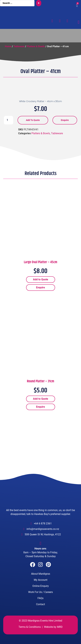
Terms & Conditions (30, 627)
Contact (40, 604)
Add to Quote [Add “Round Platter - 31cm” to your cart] (41, 399)
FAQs (40, 598)
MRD (60, 627)
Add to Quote (33, 120)
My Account (41, 580)
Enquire (65, 120)
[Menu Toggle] (79, 22)
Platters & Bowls (36, 46)
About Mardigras (41, 574)
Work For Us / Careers (40, 592)
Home (8, 46)
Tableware (19, 46)
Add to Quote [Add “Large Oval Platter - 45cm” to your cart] (41, 279)
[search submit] (39, 3)
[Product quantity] (9, 120)
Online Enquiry (41, 586)
